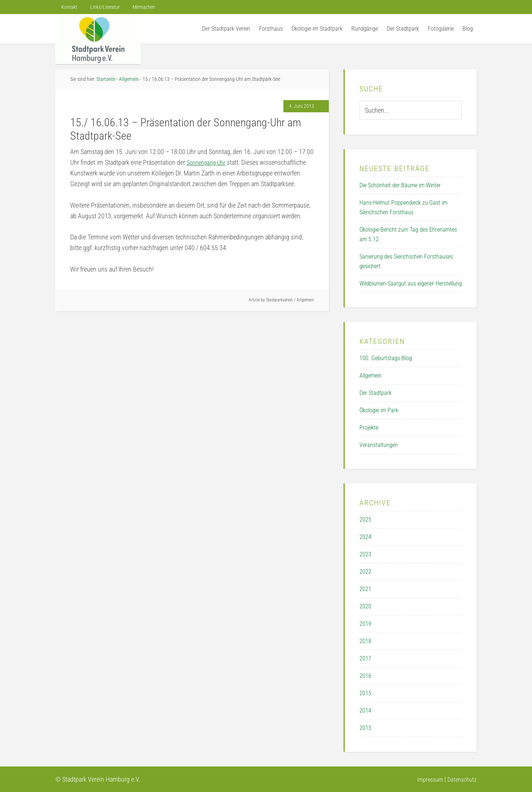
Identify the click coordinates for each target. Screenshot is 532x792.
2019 (365, 624)
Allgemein (305, 300)
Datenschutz (461, 779)
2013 (365, 728)
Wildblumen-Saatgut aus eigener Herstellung (411, 284)
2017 (365, 658)
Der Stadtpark (376, 393)
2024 (365, 537)
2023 (365, 554)
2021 (365, 589)
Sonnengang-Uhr (208, 162)
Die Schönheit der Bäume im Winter (400, 185)
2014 (365, 711)
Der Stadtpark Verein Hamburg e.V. (98, 39)
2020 (365, 606)
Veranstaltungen (379, 445)
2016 (365, 676)
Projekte (369, 428)
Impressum (425, 779)
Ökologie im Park (379, 410)
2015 (365, 693)
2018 (365, 641)
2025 (365, 520)
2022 (365, 572)
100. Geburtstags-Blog (386, 358)
